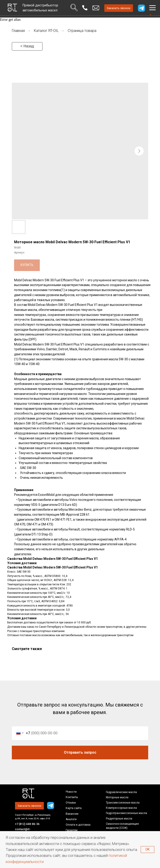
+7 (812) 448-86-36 (27, 824)
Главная (18, 31)
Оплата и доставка (78, 825)
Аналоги (71, 819)
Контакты (72, 797)
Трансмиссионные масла (123, 803)
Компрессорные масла (121, 808)
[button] (119, 8)
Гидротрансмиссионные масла (126, 813)
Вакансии (72, 814)
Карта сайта (74, 808)
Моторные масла (117, 797)
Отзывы (71, 803)
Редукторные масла (119, 819)
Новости (71, 792)
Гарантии (72, 830)
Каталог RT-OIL (46, 31)
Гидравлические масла (121, 792)
